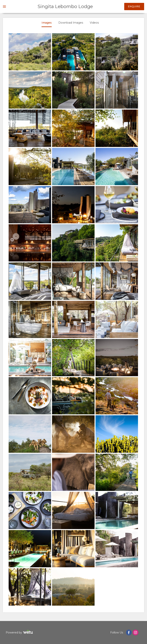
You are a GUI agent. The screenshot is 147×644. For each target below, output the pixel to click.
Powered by (20, 632)
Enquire (134, 6)
